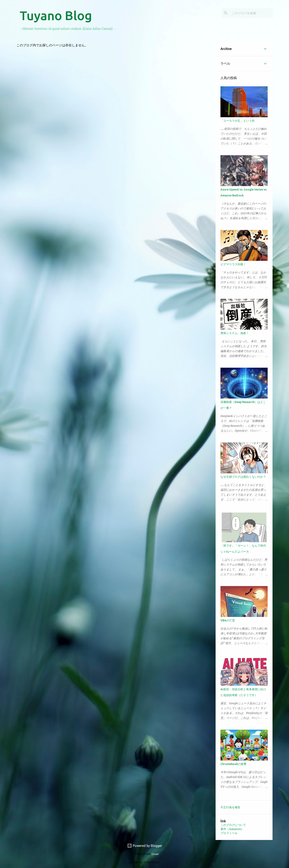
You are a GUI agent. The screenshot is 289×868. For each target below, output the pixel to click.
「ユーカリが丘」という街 (238, 121)
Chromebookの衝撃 (233, 764)
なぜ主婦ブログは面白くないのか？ (243, 477)
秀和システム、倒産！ (235, 333)
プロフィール (229, 833)
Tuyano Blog (56, 15)
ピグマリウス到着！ (233, 264)
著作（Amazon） (232, 829)
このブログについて (233, 825)
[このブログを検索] (251, 13)
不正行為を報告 (230, 807)
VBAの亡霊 (228, 620)
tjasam (155, 854)
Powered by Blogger (145, 846)
